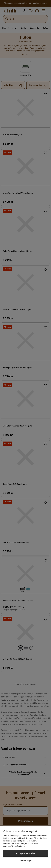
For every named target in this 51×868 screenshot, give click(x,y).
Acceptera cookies (26, 853)
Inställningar (26, 861)
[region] (26, 847)
